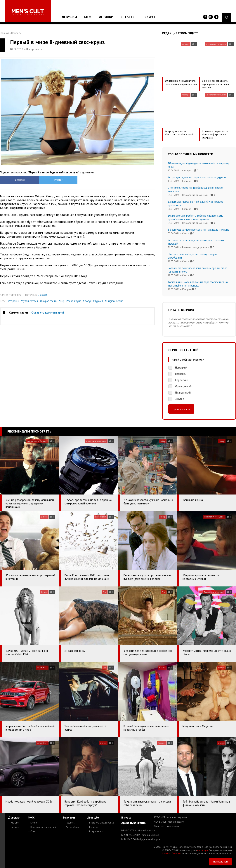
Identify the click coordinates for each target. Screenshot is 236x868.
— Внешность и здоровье (100, 823)
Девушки (69, 17)
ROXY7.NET (170, 817)
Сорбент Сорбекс (172, 854)
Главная (5, 33)
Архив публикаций (134, 823)
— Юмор (32, 823)
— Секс (32, 831)
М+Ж (88, 17)
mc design (203, 850)
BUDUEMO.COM (141, 839)
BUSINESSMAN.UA (140, 835)
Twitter (58, 180)
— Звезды (14, 827)
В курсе (150, 17)
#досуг (87, 301)
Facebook (19, 180)
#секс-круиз (74, 301)
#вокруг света (48, 301)
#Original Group (114, 301)
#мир (61, 301)
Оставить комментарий (48, 312)
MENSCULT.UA (138, 831)
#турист (98, 301)
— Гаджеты (69, 823)
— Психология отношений (42, 827)
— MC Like (13, 823)
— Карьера (92, 827)
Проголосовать (181, 409)
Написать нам (221, 862)
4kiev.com (166, 826)
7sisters (43, 295)
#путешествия (29, 301)
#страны (13, 301)
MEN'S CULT (169, 822)
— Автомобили (71, 827)
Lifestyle (129, 17)
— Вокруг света (95, 831)
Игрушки (106, 17)
